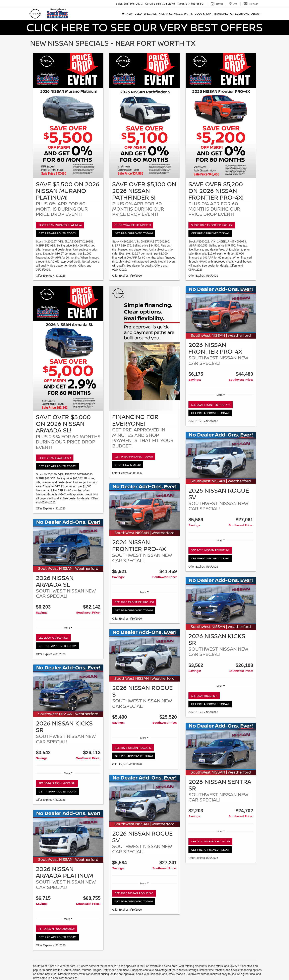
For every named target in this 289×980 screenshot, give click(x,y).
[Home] (123, 14)
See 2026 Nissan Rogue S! (133, 748)
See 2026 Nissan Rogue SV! (134, 893)
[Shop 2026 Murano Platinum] (68, 115)
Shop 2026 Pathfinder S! (133, 225)
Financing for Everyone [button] (231, 14)
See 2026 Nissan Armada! (57, 929)
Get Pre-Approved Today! (57, 233)
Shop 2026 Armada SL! (55, 458)
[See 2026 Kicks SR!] (221, 603)
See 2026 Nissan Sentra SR (210, 841)
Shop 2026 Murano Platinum (60, 225)
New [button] (129, 14)
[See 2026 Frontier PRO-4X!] (144, 510)
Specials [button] (150, 14)
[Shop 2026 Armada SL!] (68, 348)
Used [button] (138, 14)
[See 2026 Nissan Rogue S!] (144, 655)
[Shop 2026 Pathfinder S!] (144, 115)
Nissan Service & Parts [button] (176, 14)
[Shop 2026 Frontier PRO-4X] (221, 115)
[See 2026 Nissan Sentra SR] (221, 749)
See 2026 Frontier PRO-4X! (134, 602)
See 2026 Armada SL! (53, 638)
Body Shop (203, 14)
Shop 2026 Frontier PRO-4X (212, 225)
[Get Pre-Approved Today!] (144, 348)
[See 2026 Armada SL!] (68, 545)
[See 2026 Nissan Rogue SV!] (144, 801)
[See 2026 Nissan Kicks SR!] (68, 691)
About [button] (256, 14)
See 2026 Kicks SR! (204, 696)
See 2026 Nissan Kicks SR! (57, 783)
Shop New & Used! (128, 465)
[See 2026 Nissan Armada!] (68, 836)
